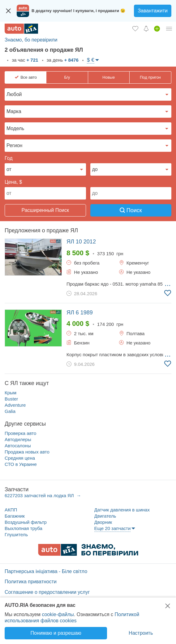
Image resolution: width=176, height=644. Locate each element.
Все (29, 77)
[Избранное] (135, 28)
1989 (80, 313)
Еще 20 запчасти (113, 528)
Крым (11, 393)
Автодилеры (18, 439)
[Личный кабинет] (169, 28)
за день (62, 60)
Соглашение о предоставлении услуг (47, 592)
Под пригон (150, 77)
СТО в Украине (21, 464)
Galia (10, 411)
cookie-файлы (58, 614)
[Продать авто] (157, 28)
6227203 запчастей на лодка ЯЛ (40, 495)
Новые (109, 77)
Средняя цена (20, 458)
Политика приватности (31, 582)
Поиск (131, 210)
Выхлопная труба (24, 528)
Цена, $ (13, 182)
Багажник (15, 516)
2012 (81, 242)
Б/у (67, 77)
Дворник (103, 522)
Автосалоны (18, 446)
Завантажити (153, 11)
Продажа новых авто (27, 452)
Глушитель (16, 534)
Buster (11, 399)
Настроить (141, 633)
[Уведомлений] (146, 28)
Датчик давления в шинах (122, 510)
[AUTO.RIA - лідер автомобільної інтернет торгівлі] (21, 29)
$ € (91, 60)
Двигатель (105, 516)
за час (24, 60)
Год (9, 158)
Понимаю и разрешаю (56, 633)
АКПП (11, 510)
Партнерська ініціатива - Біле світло (46, 571)
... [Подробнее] (168, 283)
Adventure (15, 405)
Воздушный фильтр (26, 522)
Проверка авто (20, 433)
